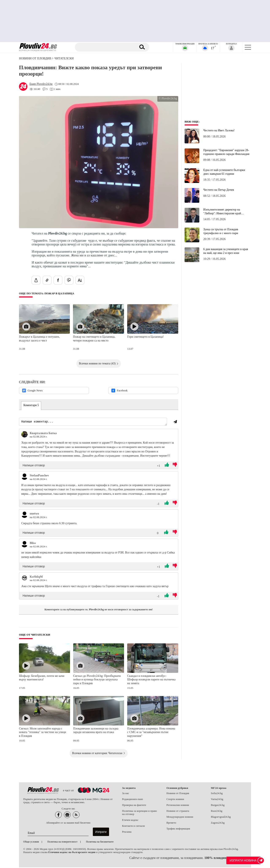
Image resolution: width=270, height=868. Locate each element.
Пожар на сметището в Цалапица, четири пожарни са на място (94, 339)
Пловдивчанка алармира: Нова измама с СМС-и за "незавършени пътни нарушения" (151, 733)
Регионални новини (178, 806)
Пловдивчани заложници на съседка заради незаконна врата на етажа (96, 731)
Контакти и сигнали (134, 827)
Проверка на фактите (134, 806)
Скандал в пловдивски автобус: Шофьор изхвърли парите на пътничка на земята (151, 680)
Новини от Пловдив (35, 58)
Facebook (119, 391)
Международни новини (180, 817)
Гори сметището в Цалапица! (145, 337)
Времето (171, 823)
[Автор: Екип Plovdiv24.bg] (41, 84)
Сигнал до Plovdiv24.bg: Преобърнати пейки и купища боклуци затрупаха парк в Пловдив (97, 680)
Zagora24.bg (218, 823)
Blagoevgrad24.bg (221, 817)
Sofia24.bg (217, 794)
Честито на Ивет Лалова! (219, 130)
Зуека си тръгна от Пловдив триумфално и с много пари (221, 231)
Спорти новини (175, 800)
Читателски (64, 58)
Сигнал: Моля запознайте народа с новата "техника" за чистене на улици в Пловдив (43, 733)
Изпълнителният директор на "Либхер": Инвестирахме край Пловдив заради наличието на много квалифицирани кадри (226, 212)
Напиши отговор (34, 466)
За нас (126, 794)
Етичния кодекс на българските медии (72, 853)
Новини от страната (178, 812)
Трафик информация (178, 829)
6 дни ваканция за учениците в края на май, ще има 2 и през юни (226, 251)
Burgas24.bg (218, 806)
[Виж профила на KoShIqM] (24, 579)
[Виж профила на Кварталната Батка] (24, 435)
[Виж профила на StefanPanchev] (24, 477)
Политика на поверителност (62, 842)
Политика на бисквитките (100, 842)
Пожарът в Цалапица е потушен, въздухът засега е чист (39, 339)
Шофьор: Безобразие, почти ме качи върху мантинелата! (42, 678)
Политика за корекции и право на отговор (140, 813)
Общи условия (31, 842)
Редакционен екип (133, 800)
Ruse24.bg (217, 812)
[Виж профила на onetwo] (24, 515)
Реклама (127, 832)
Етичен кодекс (130, 821)
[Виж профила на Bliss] (24, 545)
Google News (32, 391)
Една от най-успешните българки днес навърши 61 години (224, 172)
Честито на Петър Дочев (219, 190)
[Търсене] (106, 47)
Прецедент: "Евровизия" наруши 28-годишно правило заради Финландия (226, 152)
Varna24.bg (217, 800)
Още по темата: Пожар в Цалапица (47, 293)
